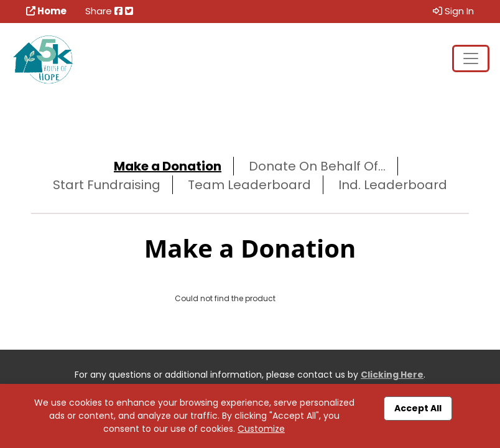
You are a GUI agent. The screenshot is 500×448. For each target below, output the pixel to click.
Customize (261, 429)
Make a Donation (168, 166)
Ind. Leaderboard (393, 185)
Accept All (418, 408)
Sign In (453, 11)
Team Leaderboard (249, 185)
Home (46, 11)
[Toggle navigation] (471, 58)
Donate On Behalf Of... (317, 166)
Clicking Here (392, 375)
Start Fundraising (107, 185)
